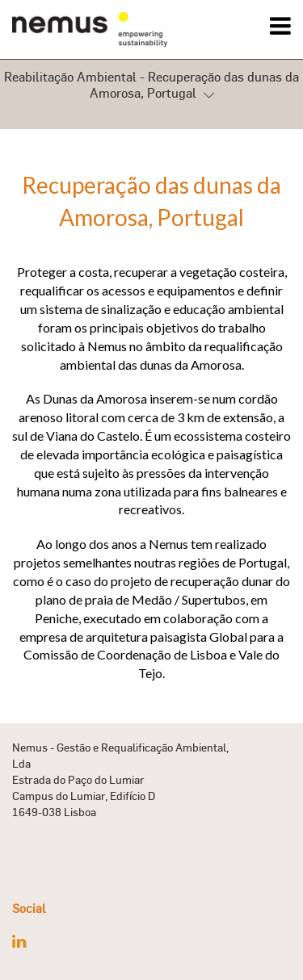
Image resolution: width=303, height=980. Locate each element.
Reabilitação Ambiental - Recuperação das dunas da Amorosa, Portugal (151, 86)
